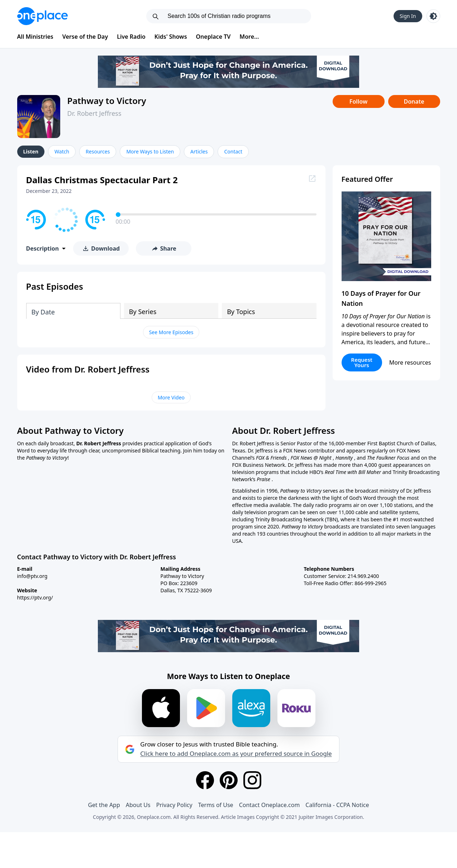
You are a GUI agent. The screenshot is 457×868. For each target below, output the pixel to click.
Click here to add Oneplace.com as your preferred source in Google (236, 754)
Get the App (104, 805)
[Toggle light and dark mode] (433, 16)
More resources (410, 362)
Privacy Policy (174, 805)
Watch (62, 151)
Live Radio (131, 37)
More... (249, 37)
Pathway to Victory (107, 101)
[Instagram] (252, 780)
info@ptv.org (32, 576)
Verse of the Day (85, 37)
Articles (199, 151)
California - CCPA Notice (337, 805)
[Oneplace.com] (42, 16)
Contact (233, 151)
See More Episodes (171, 332)
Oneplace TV (213, 37)
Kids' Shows (171, 37)
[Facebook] (205, 780)
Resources (98, 151)
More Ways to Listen (150, 151)
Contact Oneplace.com (270, 805)
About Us (138, 805)
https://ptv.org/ (35, 597)
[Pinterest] (229, 780)
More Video (171, 397)
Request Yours (362, 362)
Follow (358, 101)
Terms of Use (216, 805)
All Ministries (35, 37)
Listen (31, 151)
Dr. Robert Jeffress (94, 113)
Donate (414, 101)
